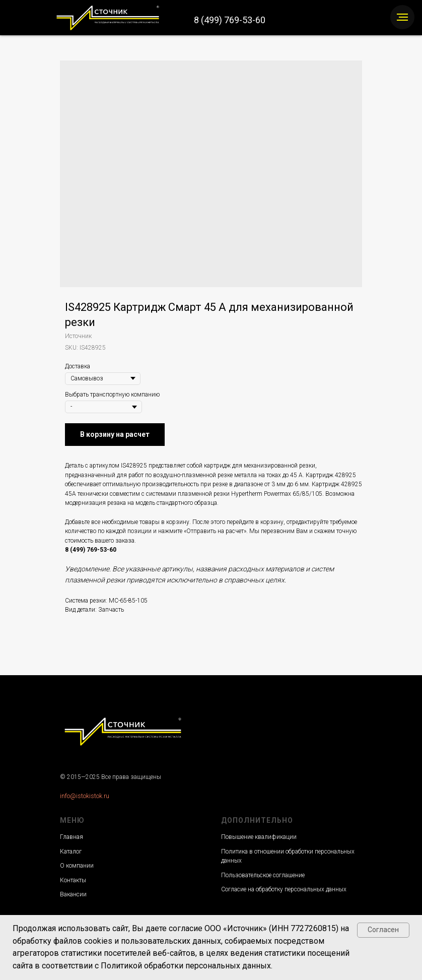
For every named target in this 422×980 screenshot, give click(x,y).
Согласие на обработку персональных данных (284, 889)
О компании (77, 866)
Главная (72, 837)
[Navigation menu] (402, 17)
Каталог (71, 852)
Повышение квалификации (259, 837)
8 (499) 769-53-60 (230, 20)
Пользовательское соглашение (263, 875)
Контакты (73, 880)
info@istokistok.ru (85, 796)
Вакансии (73, 894)
